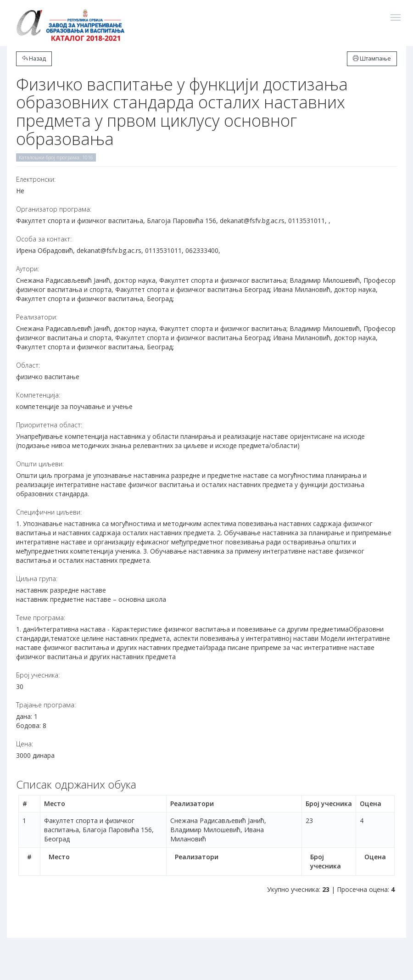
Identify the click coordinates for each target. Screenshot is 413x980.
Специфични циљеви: (49, 512)
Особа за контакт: (44, 239)
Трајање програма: (46, 705)
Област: (28, 365)
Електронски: (36, 179)
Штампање (372, 59)
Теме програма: (41, 618)
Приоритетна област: (49, 425)
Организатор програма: (54, 209)
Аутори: (28, 269)
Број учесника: (38, 675)
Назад (34, 59)
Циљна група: (37, 579)
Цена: (25, 744)
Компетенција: (38, 395)
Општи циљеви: (40, 464)
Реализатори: (37, 317)
